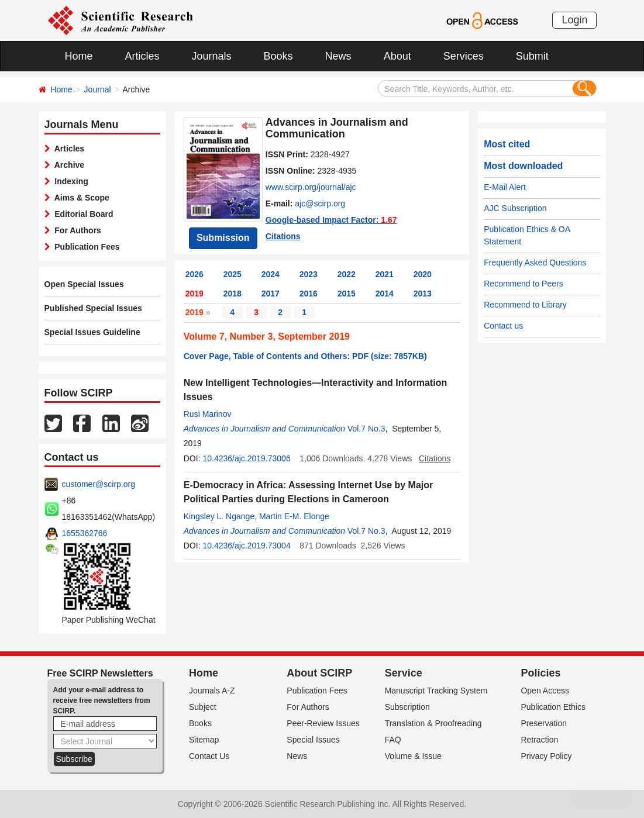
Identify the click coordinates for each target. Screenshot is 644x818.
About (397, 56)
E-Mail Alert (505, 187)
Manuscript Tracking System (436, 691)
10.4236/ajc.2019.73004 (246, 546)
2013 (423, 294)
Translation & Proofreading (433, 723)
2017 (271, 294)
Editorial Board (82, 214)
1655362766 (85, 533)
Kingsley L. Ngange (219, 516)
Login (574, 20)
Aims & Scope (80, 198)
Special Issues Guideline (92, 332)
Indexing (69, 181)
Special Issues (313, 740)
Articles (142, 56)
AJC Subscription (515, 208)
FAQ (393, 740)
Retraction (539, 740)
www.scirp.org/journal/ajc (311, 187)
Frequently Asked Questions (535, 263)
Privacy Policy (546, 756)
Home (79, 56)
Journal (98, 89)
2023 (309, 274)
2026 (194, 274)
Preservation (544, 723)
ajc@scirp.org (320, 203)
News (338, 56)
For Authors (76, 230)
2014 (385, 294)
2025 (233, 274)
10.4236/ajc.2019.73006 (246, 458)
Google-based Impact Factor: (331, 220)
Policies (540, 673)
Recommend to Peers (523, 284)
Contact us (503, 326)
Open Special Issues (84, 284)
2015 (347, 294)
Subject (203, 707)
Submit (532, 56)
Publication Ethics (553, 707)
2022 (347, 274)
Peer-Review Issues (323, 723)
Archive (68, 165)
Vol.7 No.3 (366, 429)
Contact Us (209, 756)
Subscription (407, 707)
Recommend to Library (525, 305)
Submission (223, 238)
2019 (194, 294)
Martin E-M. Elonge (294, 516)
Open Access (545, 691)
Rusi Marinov (208, 414)
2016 (309, 294)
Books (278, 56)
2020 (423, 274)
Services (464, 56)
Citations (283, 236)
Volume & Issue (413, 756)
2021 (385, 274)
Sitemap (204, 740)
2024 (271, 274)
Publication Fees (85, 247)
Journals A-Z (212, 691)
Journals (212, 56)
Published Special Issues (93, 308)
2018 (233, 294)
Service (404, 673)
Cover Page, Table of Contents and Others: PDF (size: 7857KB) (305, 356)
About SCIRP (319, 673)
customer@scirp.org (99, 484)
